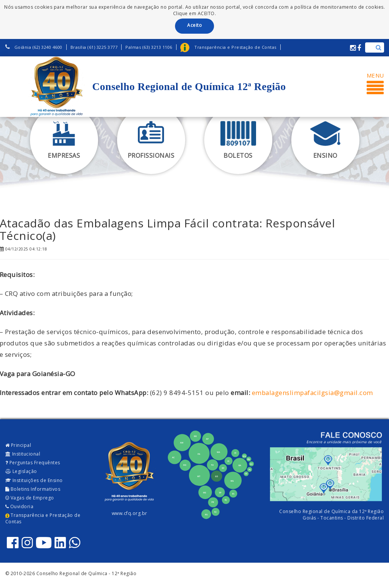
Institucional (23, 454)
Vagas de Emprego (30, 498)
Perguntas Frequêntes (33, 463)
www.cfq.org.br (130, 513)
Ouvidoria (20, 506)
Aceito (194, 25)
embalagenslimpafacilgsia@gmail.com (312, 393)
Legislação (21, 471)
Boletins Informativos (33, 489)
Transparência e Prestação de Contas (43, 518)
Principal (18, 445)
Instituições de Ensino (34, 480)
